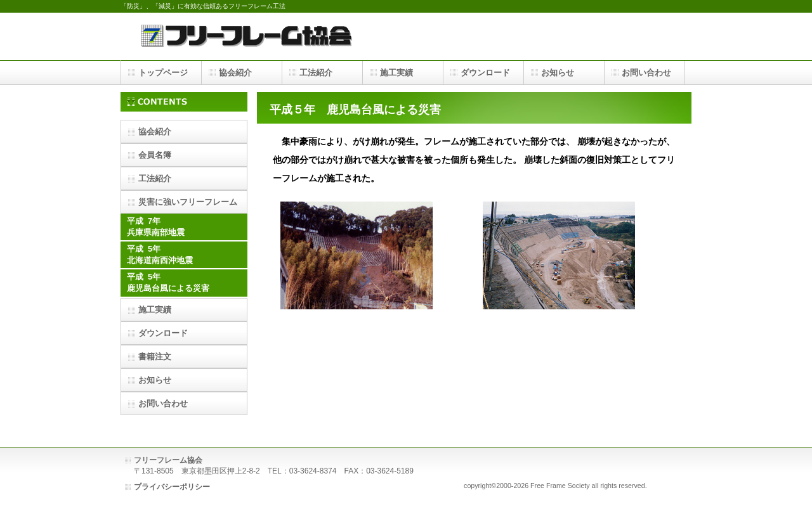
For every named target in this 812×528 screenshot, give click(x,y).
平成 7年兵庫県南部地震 (156, 227)
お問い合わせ (163, 403)
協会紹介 (155, 132)
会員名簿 (155, 155)
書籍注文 (155, 357)
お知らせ (155, 380)
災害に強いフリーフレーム (188, 202)
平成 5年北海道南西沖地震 (160, 255)
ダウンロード (163, 333)
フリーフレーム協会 (247, 36)
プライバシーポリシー (172, 487)
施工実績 (155, 310)
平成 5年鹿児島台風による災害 (168, 283)
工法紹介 (155, 178)
